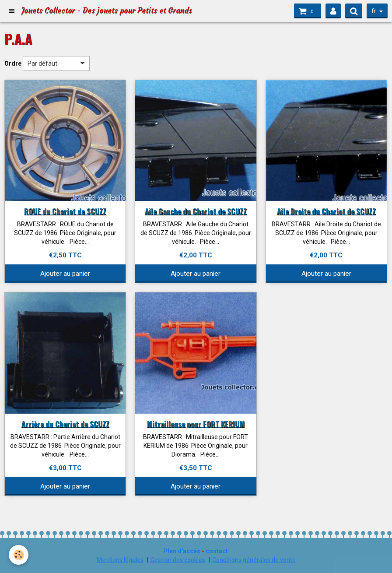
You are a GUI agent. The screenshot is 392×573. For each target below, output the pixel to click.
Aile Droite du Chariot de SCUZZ (326, 211)
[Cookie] (19, 555)
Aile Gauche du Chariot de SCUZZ (196, 211)
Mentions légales (120, 560)
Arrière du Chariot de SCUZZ (65, 424)
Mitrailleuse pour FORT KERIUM (196, 424)
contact (217, 551)
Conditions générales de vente (254, 560)
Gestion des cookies (178, 560)
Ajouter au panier (65, 274)
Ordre (13, 63)
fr (374, 11)
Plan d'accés (182, 551)
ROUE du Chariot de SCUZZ (65, 211)
